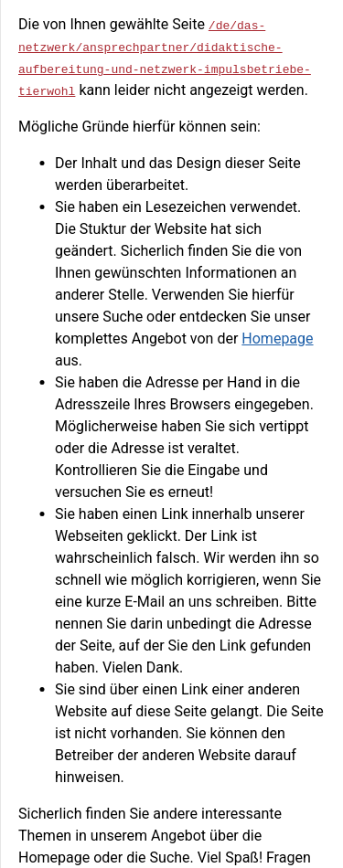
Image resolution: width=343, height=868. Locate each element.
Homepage (277, 339)
